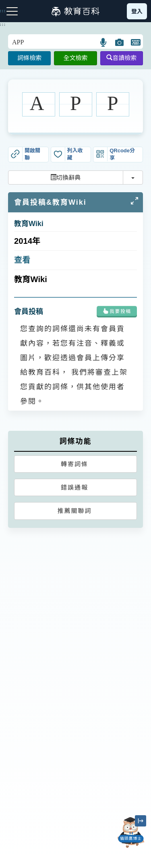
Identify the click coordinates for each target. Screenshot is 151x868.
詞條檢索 (29, 58)
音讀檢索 (121, 58)
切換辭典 (65, 178)
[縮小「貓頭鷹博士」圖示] (141, 821)
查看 (22, 260)
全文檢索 (75, 58)
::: (3, 25)
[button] (104, 42)
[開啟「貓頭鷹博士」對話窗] (131, 833)
